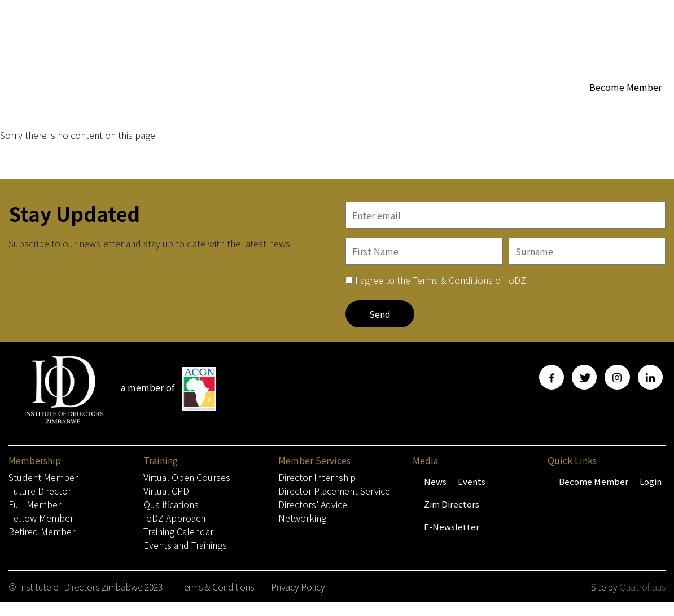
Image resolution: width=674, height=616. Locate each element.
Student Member (43, 477)
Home (273, 108)
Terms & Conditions (217, 587)
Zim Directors (452, 504)
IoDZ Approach (174, 518)
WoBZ (431, 108)
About (389, 108)
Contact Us (283, 131)
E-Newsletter (452, 527)
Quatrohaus (642, 587)
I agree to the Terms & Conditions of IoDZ (441, 280)
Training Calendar (178, 531)
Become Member (625, 87)
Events (472, 481)
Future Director (40, 491)
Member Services (495, 108)
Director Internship (317, 477)
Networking (302, 518)
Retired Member (42, 531)
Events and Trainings (185, 545)
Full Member (35, 504)
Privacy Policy (298, 587)
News (435, 481)
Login (651, 481)
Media (566, 108)
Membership (328, 108)
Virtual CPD (166, 491)
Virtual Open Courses (187, 477)
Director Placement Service (334, 491)
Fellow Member (41, 518)
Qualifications (171, 504)
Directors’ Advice (313, 504)
